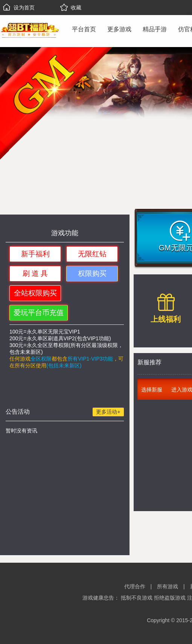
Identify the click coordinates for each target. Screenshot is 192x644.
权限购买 (92, 273)
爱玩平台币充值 (39, 313)
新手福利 (35, 254)
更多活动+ (108, 412)
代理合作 (135, 586)
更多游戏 (119, 29)
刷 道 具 (35, 273)
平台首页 (84, 29)
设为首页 (19, 8)
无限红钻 (92, 254)
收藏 (71, 8)
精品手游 (155, 29)
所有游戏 (168, 586)
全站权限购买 (35, 293)
